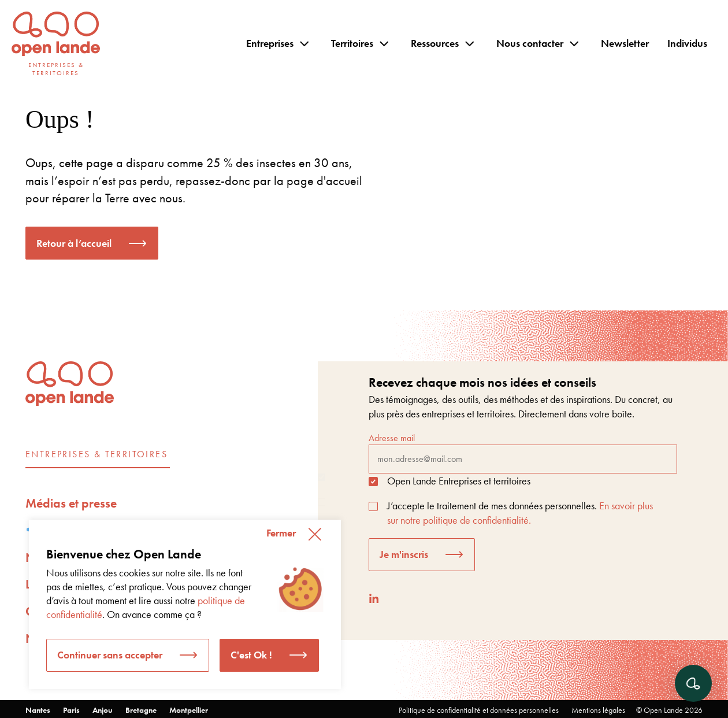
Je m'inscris (404, 554)
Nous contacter (530, 43)
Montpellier (189, 710)
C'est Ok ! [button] (251, 655)
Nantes (38, 710)
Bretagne (141, 710)
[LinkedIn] (374, 599)
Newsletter (625, 43)
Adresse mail (523, 453)
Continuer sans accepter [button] (110, 655)
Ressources (435, 43)
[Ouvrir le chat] (693, 683)
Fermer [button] (281, 533)
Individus (687, 43)
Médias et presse (71, 503)
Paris (71, 710)
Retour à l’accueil (74, 243)
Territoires (352, 43)
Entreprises (270, 43)
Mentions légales (598, 710)
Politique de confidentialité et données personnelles (479, 710)
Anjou (103, 710)
